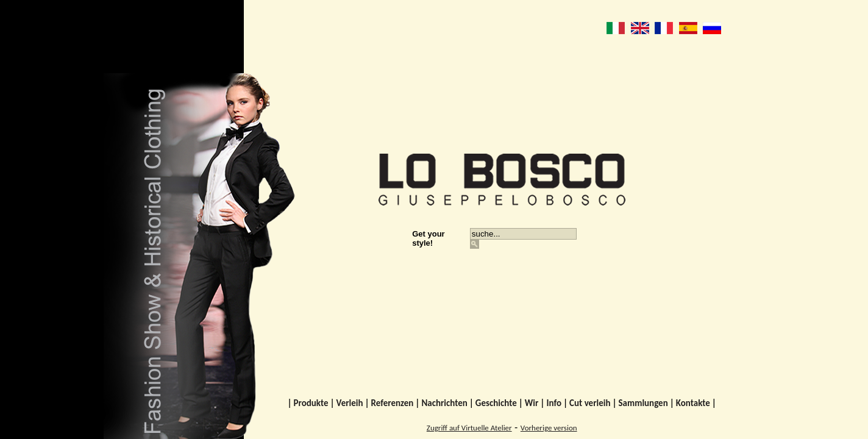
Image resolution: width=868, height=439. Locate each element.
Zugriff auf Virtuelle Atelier (469, 428)
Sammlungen (643, 403)
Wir (532, 403)
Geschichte (496, 403)
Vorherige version (549, 428)
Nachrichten (444, 403)
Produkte (311, 403)
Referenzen (393, 403)
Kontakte (693, 403)
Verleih (350, 403)
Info (554, 403)
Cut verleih (590, 403)
